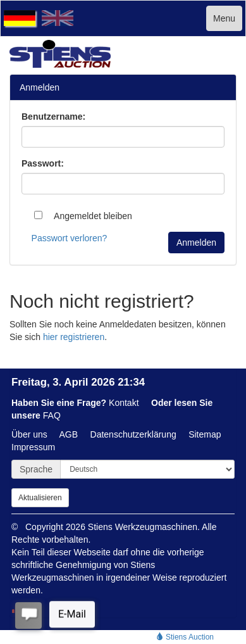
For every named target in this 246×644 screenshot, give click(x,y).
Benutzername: (53, 117)
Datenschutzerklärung (133, 434)
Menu (224, 18)
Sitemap (205, 434)
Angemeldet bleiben (83, 216)
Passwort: (43, 163)
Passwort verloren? (70, 238)
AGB (69, 434)
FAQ (52, 415)
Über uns (29, 434)
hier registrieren (74, 337)
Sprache (36, 469)
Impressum (33, 447)
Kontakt (124, 403)
